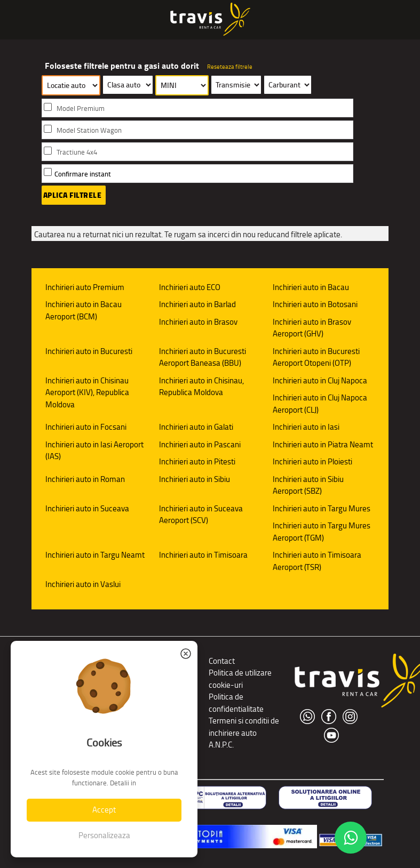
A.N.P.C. (221, 745)
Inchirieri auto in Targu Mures (322, 508)
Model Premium (81, 108)
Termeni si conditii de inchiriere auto (244, 727)
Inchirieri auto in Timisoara (203, 555)
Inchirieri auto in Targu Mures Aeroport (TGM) (322, 532)
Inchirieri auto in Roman (85, 479)
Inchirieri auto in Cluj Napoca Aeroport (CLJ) (320, 404)
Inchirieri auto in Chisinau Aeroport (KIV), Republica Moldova (87, 392)
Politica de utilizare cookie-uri (240, 679)
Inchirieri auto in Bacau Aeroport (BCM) (84, 310)
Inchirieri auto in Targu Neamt (95, 555)
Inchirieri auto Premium (85, 287)
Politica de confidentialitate (236, 703)
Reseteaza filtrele (230, 67)
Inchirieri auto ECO (190, 287)
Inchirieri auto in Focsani (86, 427)
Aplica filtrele (73, 195)
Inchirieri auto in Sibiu (195, 479)
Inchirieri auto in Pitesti (197, 461)
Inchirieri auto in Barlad (197, 304)
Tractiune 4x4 (77, 152)
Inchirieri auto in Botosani (315, 304)
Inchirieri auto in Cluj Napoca (320, 380)
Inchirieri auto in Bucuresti (89, 351)
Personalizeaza (104, 835)
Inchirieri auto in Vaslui (83, 584)
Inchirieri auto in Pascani (200, 444)
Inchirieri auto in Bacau (311, 287)
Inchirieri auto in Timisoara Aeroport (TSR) (317, 561)
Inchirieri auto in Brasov (198, 322)
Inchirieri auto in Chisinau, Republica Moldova (201, 387)
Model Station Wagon (89, 130)
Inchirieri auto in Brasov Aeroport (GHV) (312, 328)
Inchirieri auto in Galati (196, 427)
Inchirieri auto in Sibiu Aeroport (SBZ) (308, 485)
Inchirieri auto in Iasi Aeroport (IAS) (94, 451)
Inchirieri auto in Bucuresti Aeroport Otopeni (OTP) (316, 357)
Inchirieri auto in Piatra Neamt (323, 444)
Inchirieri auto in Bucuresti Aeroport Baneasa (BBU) (203, 357)
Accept (104, 810)
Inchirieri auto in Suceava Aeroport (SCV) (201, 515)
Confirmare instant (83, 174)
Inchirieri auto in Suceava (87, 508)
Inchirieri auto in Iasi (306, 427)
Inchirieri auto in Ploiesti (312, 461)
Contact (222, 661)
